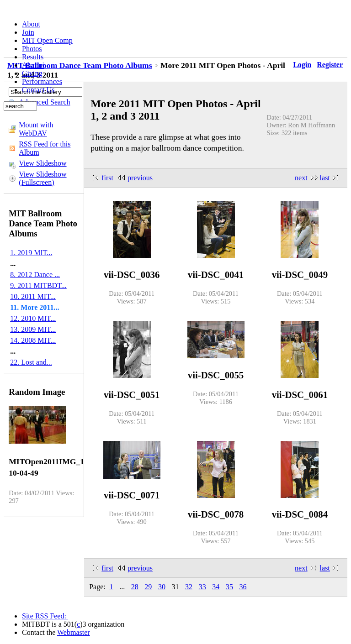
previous (140, 178)
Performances (42, 81)
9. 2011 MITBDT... (38, 285)
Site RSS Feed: (45, 616)
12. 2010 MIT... (33, 318)
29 (148, 587)
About (31, 24)
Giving (32, 73)
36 (243, 587)
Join (28, 32)
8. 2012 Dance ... (35, 275)
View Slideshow (43, 163)
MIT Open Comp (47, 40)
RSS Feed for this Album (45, 148)
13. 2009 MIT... (33, 329)
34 (216, 587)
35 (229, 587)
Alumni (33, 65)
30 (162, 587)
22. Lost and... (31, 362)
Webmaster (74, 632)
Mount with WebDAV (36, 129)
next (301, 178)
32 (189, 587)
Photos (32, 49)
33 (202, 587)
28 (135, 587)
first (107, 178)
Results (33, 57)
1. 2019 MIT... (31, 253)
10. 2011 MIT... (33, 296)
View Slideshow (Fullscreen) (43, 178)
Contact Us (38, 90)
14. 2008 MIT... (33, 340)
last (325, 178)
